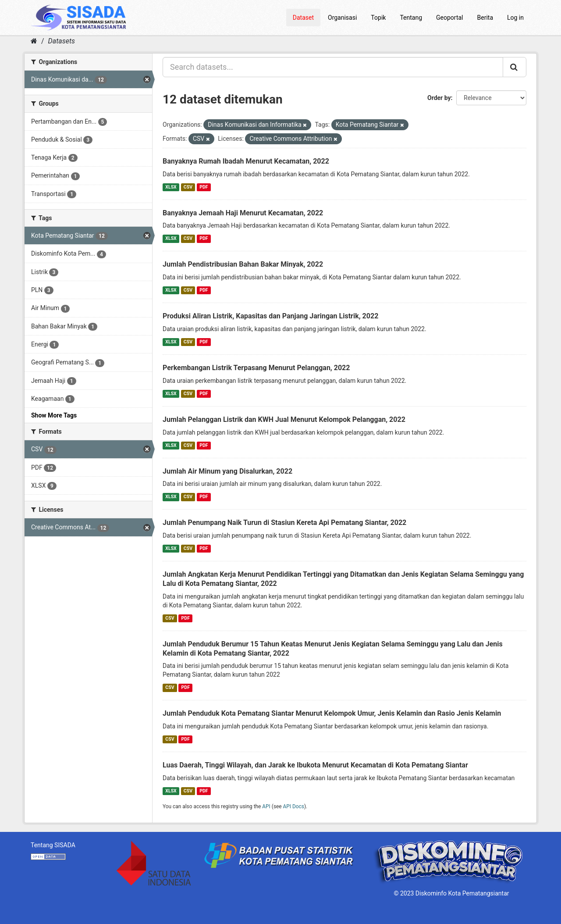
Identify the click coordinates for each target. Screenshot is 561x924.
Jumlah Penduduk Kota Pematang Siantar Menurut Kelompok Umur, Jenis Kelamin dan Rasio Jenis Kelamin (332, 713)
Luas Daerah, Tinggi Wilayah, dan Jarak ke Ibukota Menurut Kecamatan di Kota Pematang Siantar (315, 765)
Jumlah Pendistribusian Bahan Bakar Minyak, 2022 (243, 264)
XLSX (171, 187)
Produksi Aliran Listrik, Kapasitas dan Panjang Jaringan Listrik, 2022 (270, 316)
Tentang (411, 18)
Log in (515, 18)
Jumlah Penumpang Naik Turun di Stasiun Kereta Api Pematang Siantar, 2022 (284, 523)
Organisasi (342, 18)
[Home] (34, 41)
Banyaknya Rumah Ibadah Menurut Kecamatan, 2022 (246, 161)
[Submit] (515, 67)
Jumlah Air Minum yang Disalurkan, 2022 (227, 471)
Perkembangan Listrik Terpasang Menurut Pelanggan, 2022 (256, 368)
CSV (188, 187)
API (266, 806)
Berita (485, 18)
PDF (204, 187)
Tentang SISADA (53, 845)
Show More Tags (54, 415)
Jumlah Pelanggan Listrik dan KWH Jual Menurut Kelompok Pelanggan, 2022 (284, 419)
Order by (439, 98)
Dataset (303, 18)
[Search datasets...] (333, 67)
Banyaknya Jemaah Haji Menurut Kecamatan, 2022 (243, 213)
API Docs (294, 806)
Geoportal (449, 18)
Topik (378, 18)
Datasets (62, 41)
